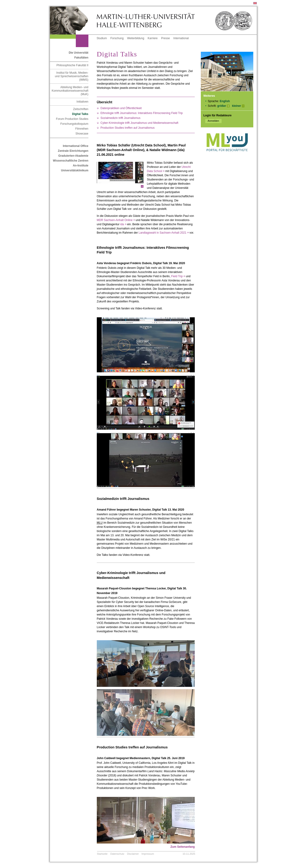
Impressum (148, 854)
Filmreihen (82, 129)
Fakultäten (81, 58)
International (181, 38)
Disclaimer (133, 854)
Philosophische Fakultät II (72, 65)
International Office (75, 146)
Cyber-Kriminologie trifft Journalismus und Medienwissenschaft (139, 123)
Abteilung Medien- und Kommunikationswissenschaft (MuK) (70, 91)
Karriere (153, 38)
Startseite (102, 854)
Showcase (82, 134)
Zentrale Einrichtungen (73, 151)
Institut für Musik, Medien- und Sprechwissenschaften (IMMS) (71, 76)
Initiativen (82, 102)
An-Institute (81, 166)
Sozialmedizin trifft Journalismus (120, 118)
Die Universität (79, 53)
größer (222, 106)
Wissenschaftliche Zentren (71, 161)
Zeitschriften (81, 109)
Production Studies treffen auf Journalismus (128, 128)
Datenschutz (117, 854)
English (225, 101)
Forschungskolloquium (74, 124)
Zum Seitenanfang (183, 847)
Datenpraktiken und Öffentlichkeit (121, 108)
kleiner (237, 106)
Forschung (117, 38)
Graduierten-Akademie (73, 156)
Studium (102, 38)
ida (123, 224)
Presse (165, 38)
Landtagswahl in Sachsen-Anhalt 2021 (164, 233)
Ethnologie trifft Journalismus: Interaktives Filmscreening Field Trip (142, 113)
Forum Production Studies (72, 119)
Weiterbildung (136, 38)
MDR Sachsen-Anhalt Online (116, 220)
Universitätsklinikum (75, 170)
